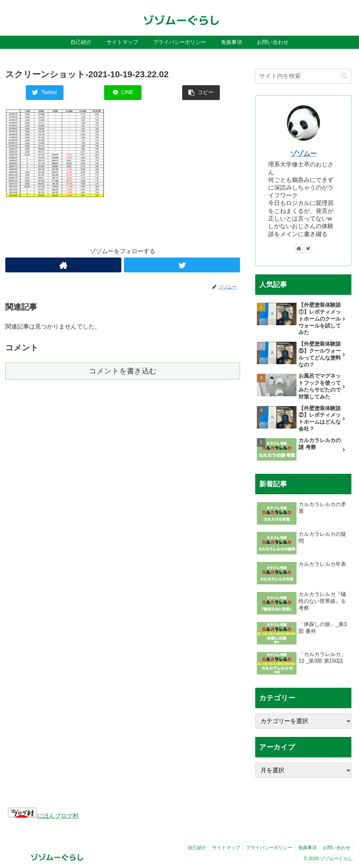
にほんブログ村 (43, 816)
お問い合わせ (336, 848)
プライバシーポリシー (267, 848)
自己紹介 (193, 848)
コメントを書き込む (123, 371)
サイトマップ (223, 848)
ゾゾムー (303, 154)
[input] (303, 76)
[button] (345, 76)
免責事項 (306, 848)
